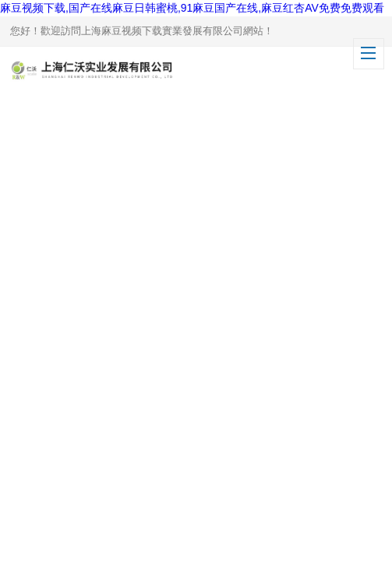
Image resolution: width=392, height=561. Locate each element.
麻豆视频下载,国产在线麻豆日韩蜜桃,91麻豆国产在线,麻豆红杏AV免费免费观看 (192, 8)
